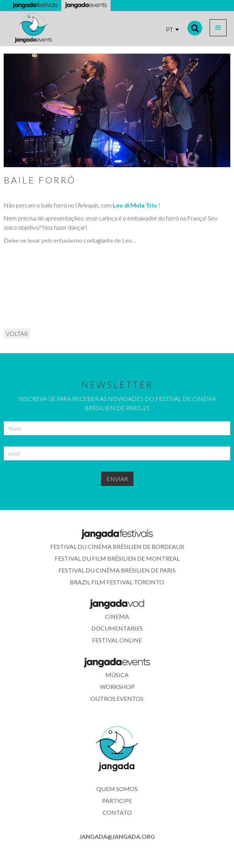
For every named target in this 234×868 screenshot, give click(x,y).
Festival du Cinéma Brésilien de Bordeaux (117, 546)
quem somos (117, 789)
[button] (218, 28)
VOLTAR (17, 333)
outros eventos (117, 698)
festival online (117, 640)
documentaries (117, 628)
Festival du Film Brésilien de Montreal (117, 558)
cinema (117, 616)
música (117, 675)
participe (117, 801)
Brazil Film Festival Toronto (117, 582)
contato (117, 812)
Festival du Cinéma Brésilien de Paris (117, 570)
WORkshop (117, 687)
